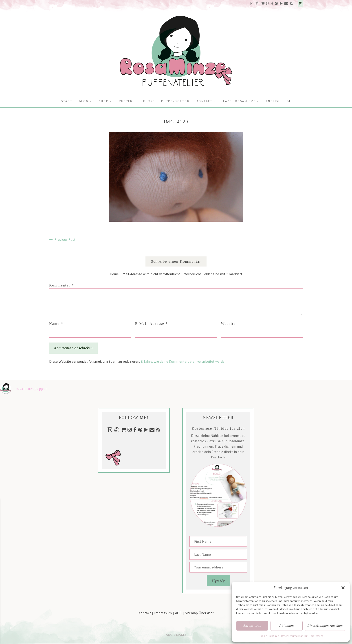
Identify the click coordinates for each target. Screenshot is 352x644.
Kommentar (62, 285)
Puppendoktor (175, 101)
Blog (84, 101)
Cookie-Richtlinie (269, 636)
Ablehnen (287, 626)
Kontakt (205, 101)
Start (67, 101)
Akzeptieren (252, 626)
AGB (178, 613)
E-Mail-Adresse (152, 324)
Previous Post (65, 240)
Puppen (126, 101)
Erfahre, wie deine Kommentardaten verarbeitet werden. (184, 361)
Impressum (316, 636)
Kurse (149, 101)
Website (228, 324)
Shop (104, 101)
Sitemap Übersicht (199, 613)
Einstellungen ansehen (325, 626)
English (273, 101)
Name (56, 324)
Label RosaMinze (239, 101)
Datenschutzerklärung (294, 636)
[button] (343, 588)
